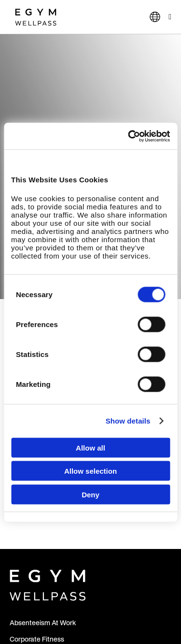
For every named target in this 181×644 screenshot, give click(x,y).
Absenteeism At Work (43, 623)
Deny (90, 494)
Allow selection (90, 471)
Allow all (90, 447)
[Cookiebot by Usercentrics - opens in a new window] (129, 136)
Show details (128, 421)
